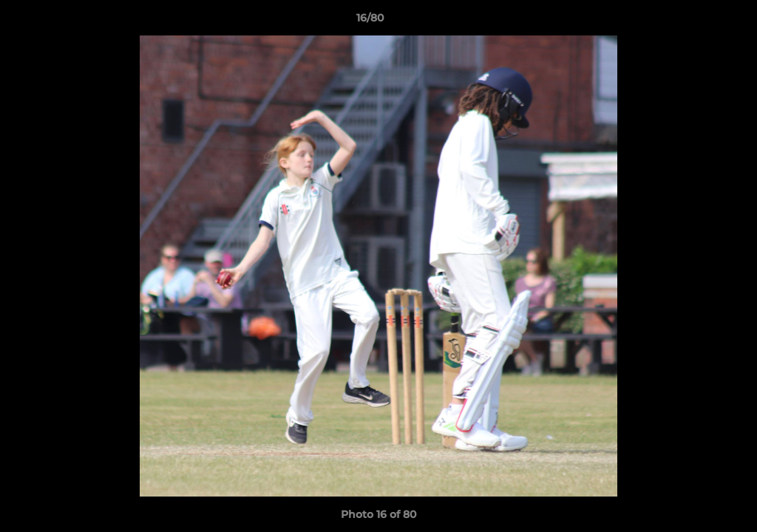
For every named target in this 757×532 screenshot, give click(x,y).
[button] (695, 21)
